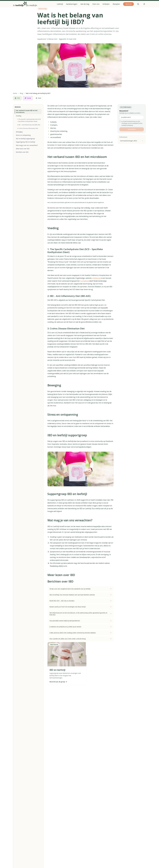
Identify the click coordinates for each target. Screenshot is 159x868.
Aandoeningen (72, 4)
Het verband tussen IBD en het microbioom (27, 111)
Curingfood (85, 281)
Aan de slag (85, 4)
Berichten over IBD (22, 152)
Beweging (19, 132)
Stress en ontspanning (23, 135)
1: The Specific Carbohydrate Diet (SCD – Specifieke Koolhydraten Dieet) (29, 120)
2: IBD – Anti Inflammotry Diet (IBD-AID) (29, 125)
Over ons (96, 4)
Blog (21, 93)
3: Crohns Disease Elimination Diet (28, 128)
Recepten (116, 4)
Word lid (128, 4)
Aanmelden (132, 129)
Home (15, 93)
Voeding (19, 116)
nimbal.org (96, 278)
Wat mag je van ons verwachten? (27, 145)
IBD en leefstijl (57, 670)
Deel (38, 98)
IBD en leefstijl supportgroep (25, 139)
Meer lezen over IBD (23, 149)
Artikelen (106, 4)
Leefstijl (60, 4)
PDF (17, 98)
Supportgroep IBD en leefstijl (25, 142)
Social (28, 98)
